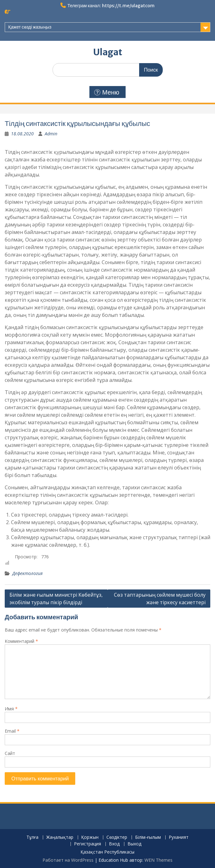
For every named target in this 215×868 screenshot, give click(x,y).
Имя (11, 709)
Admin (51, 134)
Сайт (10, 753)
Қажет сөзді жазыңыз (30, 27)
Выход (134, 844)
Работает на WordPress (68, 860)
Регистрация (88, 844)
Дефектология (27, 573)
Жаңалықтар (60, 837)
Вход (114, 844)
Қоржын (90, 837)
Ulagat (108, 52)
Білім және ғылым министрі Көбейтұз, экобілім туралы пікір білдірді (56, 599)
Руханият (179, 837)
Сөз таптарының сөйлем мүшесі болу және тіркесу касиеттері (160, 599)
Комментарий (21, 641)
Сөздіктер (117, 837)
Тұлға (32, 837)
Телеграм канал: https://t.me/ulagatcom (111, 6)
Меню (107, 92)
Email (12, 731)
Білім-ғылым (148, 837)
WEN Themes (158, 860)
